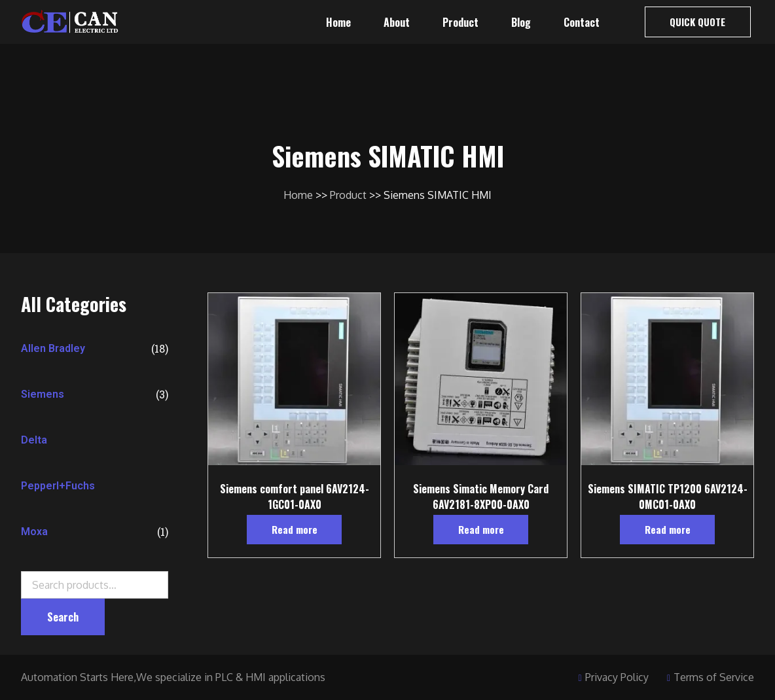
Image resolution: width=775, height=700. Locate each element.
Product (460, 22)
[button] (698, 22)
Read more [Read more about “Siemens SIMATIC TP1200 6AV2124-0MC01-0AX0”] (668, 529)
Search (63, 643)
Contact (582, 22)
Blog (521, 22)
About (397, 22)
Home (338, 22)
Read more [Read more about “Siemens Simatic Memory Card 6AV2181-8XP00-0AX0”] (481, 529)
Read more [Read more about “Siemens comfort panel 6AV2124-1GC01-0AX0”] (295, 529)
